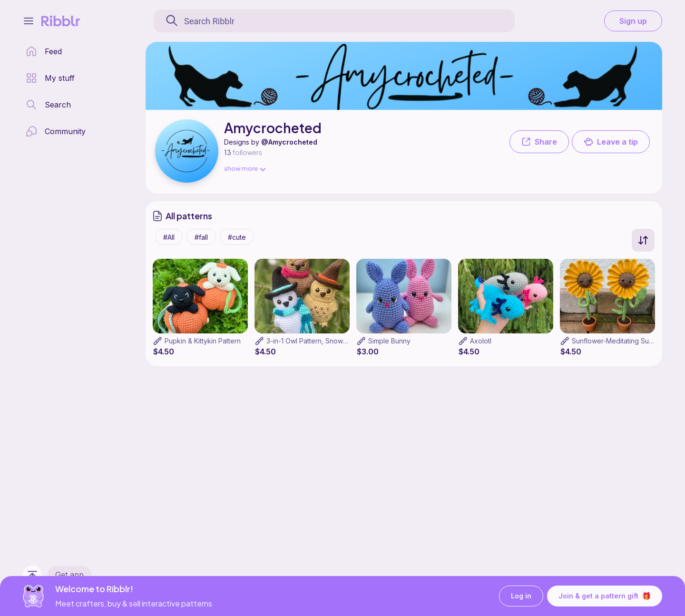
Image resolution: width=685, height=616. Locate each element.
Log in (521, 596)
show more (245, 168)
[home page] (44, 51)
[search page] (48, 105)
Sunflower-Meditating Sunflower (622, 341)
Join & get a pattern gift (605, 596)
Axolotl (481, 341)
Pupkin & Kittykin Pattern (203, 341)
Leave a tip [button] (611, 142)
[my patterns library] (50, 78)
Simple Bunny (389, 341)
